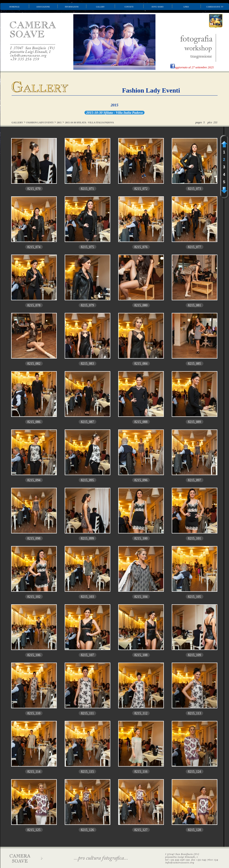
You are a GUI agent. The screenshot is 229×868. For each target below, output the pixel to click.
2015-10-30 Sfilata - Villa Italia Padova (115, 113)
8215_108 (141, 655)
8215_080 (141, 305)
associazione (43, 7)
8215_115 (87, 772)
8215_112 (141, 713)
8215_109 (195, 655)
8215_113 (194, 713)
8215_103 (88, 597)
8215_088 (141, 422)
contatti (129, 7)
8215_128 (195, 830)
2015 (115, 105)
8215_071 (88, 189)
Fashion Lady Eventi (151, 90)
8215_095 (88, 480)
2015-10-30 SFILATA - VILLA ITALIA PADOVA (89, 123)
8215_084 (141, 364)
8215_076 (141, 247)
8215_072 (141, 189)
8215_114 (34, 772)
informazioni (72, 7)
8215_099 (88, 538)
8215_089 (195, 422)
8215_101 (195, 538)
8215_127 (141, 830)
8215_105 (195, 597)
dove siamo (158, 7)
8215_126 (88, 830)
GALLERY (17, 123)
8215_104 (141, 597)
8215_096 (141, 480)
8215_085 (195, 364)
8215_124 (195, 772)
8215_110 (34, 713)
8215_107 (88, 655)
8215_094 (34, 480)
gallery (100, 7)
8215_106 (34, 655)
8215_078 (34, 305)
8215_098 (34, 538)
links (186, 7)
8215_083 (88, 364)
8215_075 (88, 247)
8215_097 (195, 480)
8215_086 (34, 422)
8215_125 (34, 830)
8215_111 (87, 713)
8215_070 (34, 189)
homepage (14, 7)
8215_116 (141, 772)
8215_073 (195, 189)
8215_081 (195, 305)
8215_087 (88, 422)
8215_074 (34, 247)
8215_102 (34, 597)
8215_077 (195, 247)
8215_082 (34, 364)
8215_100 (141, 538)
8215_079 (88, 305)
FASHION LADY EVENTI (40, 123)
